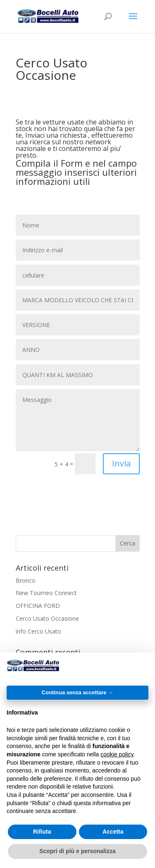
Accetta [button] (113, 832)
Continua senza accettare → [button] (77, 692)
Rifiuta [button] (42, 832)
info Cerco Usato (38, 631)
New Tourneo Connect (46, 593)
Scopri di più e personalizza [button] (77, 851)
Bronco (26, 580)
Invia (121, 463)
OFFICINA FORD (38, 606)
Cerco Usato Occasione (47, 618)
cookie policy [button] (117, 754)
